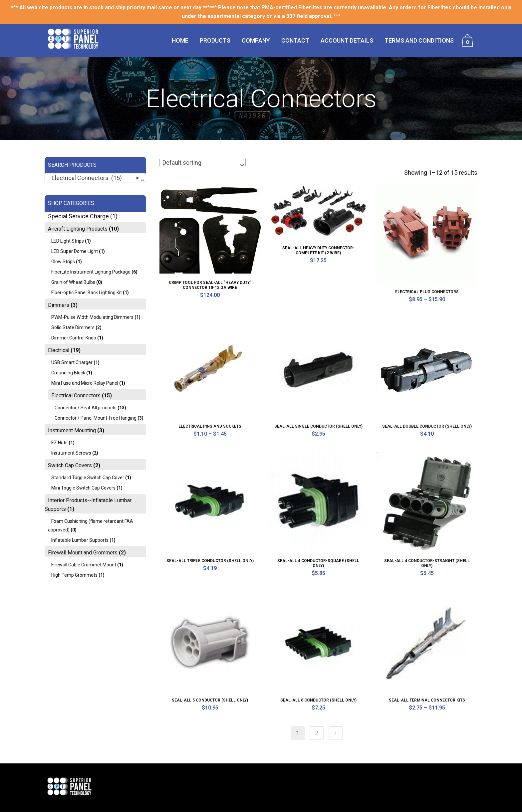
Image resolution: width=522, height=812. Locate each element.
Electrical (59, 350)
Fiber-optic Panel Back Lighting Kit (87, 293)
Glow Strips (63, 262)
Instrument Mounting (72, 430)
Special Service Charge (78, 216)
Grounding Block (68, 373)
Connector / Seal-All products (86, 408)
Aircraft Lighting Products (78, 229)
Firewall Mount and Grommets (83, 553)
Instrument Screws (71, 453)
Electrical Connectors (76, 396)
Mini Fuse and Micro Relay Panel (85, 383)
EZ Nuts (59, 443)
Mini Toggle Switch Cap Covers (83, 488)
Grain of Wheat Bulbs (73, 282)
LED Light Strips (68, 241)
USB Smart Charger (72, 362)
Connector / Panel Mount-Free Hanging (96, 418)
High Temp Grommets (74, 575)
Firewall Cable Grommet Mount (84, 565)
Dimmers (59, 305)
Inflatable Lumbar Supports (80, 540)
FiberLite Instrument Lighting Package (91, 272)
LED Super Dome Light (75, 251)
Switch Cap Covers (70, 465)
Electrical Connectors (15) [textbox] (93, 178)
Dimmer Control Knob (74, 338)
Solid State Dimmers (73, 327)
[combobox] (95, 178)
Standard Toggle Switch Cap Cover (88, 478)
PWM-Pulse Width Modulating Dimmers (92, 317)
